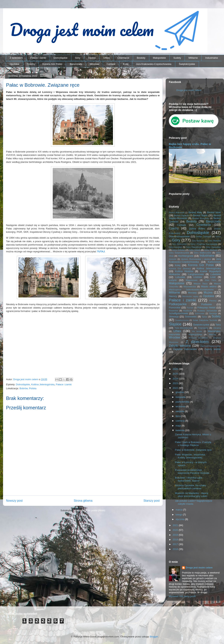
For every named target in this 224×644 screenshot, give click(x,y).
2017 (176, 544)
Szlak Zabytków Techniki (205, 320)
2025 (176, 374)
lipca (178, 416)
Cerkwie (111, 64)
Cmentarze (123, 58)
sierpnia (180, 411)
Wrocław (94, 64)
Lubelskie (216, 274)
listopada (181, 397)
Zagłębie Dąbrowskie (185, 349)
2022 (176, 388)
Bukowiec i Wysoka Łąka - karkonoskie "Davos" (189, 479)
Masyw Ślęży (201, 283)
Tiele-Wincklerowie (184, 328)
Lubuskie (180, 277)
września (181, 406)
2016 (176, 549)
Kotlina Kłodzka (184, 271)
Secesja (213, 313)
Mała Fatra (211, 280)
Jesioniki (173, 259)
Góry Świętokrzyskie (179, 253)
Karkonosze (214, 262)
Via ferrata (197, 331)
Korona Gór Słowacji (180, 268)
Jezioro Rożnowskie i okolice (196, 259)
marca (179, 510)
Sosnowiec (191, 317)
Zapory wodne (213, 349)
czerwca (180, 421)
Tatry (218, 325)
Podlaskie (206, 304)
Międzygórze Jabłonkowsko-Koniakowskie (191, 289)
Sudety (177, 58)
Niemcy (173, 296)
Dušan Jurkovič (204, 236)
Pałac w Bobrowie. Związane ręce (193, 450)
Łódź (213, 277)
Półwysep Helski (206, 308)
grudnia (180, 392)
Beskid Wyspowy (201, 218)
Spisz (205, 317)
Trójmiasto (203, 328)
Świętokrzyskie (187, 64)
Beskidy (141, 58)
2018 (176, 540)
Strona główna (83, 501)
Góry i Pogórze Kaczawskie (204, 244)
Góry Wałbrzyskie (203, 253)
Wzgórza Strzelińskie (198, 338)
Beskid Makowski (177, 213)
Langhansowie (196, 274)
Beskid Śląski (200, 215)
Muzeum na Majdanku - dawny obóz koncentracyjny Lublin (192, 495)
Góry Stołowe (211, 250)
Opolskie (15, 64)
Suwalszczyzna (182, 320)
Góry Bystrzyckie (180, 244)
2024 (176, 379)
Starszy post (152, 501)
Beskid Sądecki (181, 215)
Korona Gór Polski (52, 64)
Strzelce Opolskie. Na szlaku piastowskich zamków (190, 487)
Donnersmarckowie (179, 236)
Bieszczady (76, 64)
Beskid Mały (195, 212)
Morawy (192, 293)
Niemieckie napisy (190, 296)
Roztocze (188, 311)
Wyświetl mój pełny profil (182, 596)
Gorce (218, 237)
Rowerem (174, 311)
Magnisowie (192, 280)
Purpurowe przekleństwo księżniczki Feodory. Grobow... (193, 471)
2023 (176, 383)
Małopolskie (159, 58)
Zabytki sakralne (180, 346)
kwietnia (180, 430)
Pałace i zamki (38, 58)
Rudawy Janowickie (207, 311)
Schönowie (200, 314)
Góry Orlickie (179, 250)
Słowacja (174, 317)
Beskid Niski (214, 212)
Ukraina (217, 328)
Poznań (190, 308)
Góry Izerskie (175, 247)
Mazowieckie (190, 286)
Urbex (106, 58)
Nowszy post (14, 501)
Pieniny (213, 301)
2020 (176, 530)
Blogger (154, 637)
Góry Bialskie (214, 241)
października (183, 402)
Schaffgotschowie (178, 313)
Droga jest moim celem (189, 90)
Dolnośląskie (61, 58)
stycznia (180, 519)
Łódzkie (198, 277)
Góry (78, 58)
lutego (179, 515)
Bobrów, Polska (28, 388)
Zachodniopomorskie (211, 346)
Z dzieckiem (16, 58)
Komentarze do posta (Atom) (90, 510)
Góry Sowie (195, 250)
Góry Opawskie (213, 247)
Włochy (212, 334)
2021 (176, 525)
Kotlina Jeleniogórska (43, 384)
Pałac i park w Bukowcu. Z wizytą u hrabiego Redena (193, 444)
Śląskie (92, 58)
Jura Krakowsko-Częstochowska (154, 64)
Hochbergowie (186, 256)
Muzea (208, 292)
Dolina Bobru (197, 229)
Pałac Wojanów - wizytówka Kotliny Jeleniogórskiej (190, 456)
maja (179, 426)
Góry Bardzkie (198, 241)
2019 (176, 535)
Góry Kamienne (194, 247)
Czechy (31, 64)
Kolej (126, 64)
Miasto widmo (209, 286)
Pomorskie (175, 308)
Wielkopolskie (195, 334)
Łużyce (173, 280)
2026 (176, 369)
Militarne (193, 58)
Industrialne (212, 58)
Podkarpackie (178, 304)
